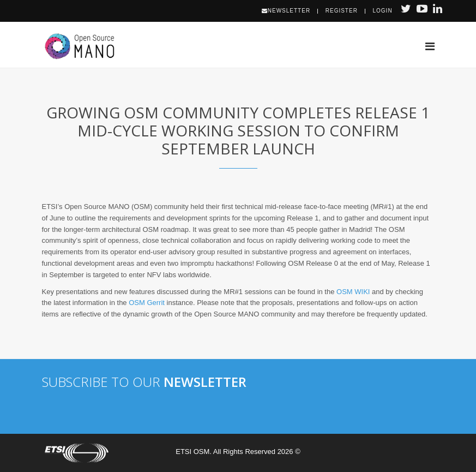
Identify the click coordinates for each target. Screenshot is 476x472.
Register (342, 11)
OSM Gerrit (147, 303)
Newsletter (286, 11)
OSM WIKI (353, 292)
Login (383, 11)
